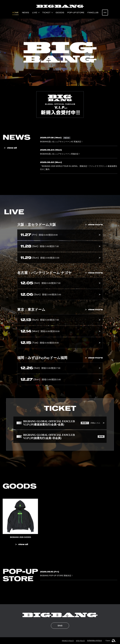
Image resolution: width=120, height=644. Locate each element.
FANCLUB (93, 13)
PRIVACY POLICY (68, 641)
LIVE (35, 13)
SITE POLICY (80, 641)
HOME (16, 13)
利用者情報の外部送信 (94, 641)
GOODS (60, 13)
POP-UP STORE (76, 13)
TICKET (46, 13)
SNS (105, 12)
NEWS (26, 13)
